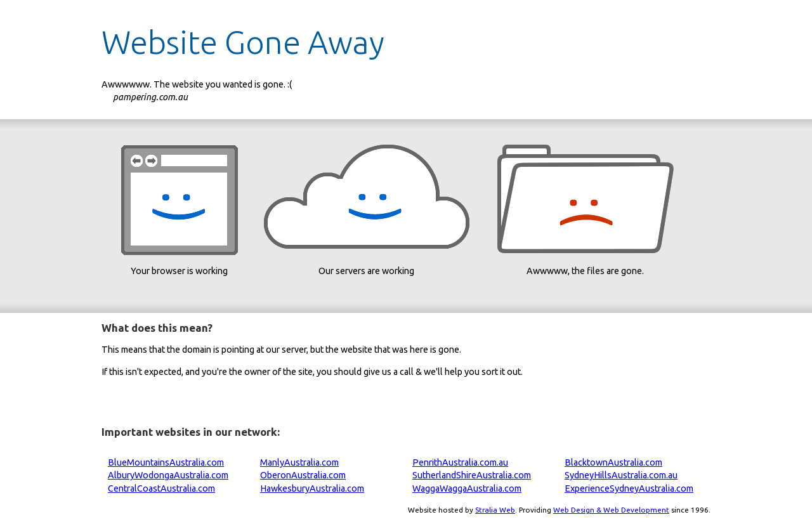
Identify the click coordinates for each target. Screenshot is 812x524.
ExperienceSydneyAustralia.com (629, 488)
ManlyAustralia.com (299, 462)
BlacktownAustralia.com (613, 462)
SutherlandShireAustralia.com (472, 475)
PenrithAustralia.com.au (460, 462)
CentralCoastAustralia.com (161, 488)
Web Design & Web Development (611, 510)
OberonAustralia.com (303, 475)
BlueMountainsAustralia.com (166, 462)
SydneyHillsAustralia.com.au (621, 475)
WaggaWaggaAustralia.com (467, 488)
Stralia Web (495, 510)
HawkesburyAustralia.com (312, 488)
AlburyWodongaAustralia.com (168, 475)
